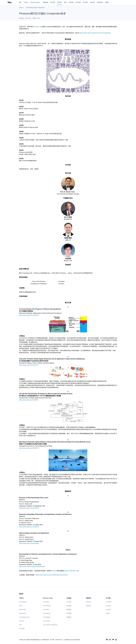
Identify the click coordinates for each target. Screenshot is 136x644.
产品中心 (26, 2)
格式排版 (69, 606)
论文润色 (71, 2)
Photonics (37, 27)
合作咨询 (92, 2)
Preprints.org (23, 613)
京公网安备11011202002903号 (72, 640)
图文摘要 (69, 613)
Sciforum (21, 621)
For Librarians (47, 613)
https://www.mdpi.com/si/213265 (29, 543)
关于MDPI (78, 2)
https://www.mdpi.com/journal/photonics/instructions (52, 575)
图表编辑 (69, 610)
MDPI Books (22, 610)
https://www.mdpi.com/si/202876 (29, 527)
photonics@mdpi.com (72, 571)
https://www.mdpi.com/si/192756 (29, 508)
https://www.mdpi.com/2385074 (29, 448)
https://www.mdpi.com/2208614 (29, 400)
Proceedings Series (24, 617)
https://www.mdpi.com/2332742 (29, 365)
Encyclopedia (23, 602)
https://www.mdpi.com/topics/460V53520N (32, 567)
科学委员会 (100, 2)
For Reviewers (47, 606)
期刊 (20, 2)
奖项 (65, 2)
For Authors (46, 602)
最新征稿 (46, 2)
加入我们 (85, 2)
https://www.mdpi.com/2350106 (29, 315)
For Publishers (47, 617)
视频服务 (69, 617)
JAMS (21, 606)
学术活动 (53, 2)
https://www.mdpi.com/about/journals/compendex (95, 33)
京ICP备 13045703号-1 (56, 640)
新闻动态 (59, 2)
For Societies (47, 621)
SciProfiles (22, 629)
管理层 (107, 2)
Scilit (20, 625)
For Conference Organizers (50, 625)
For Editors (46, 610)
